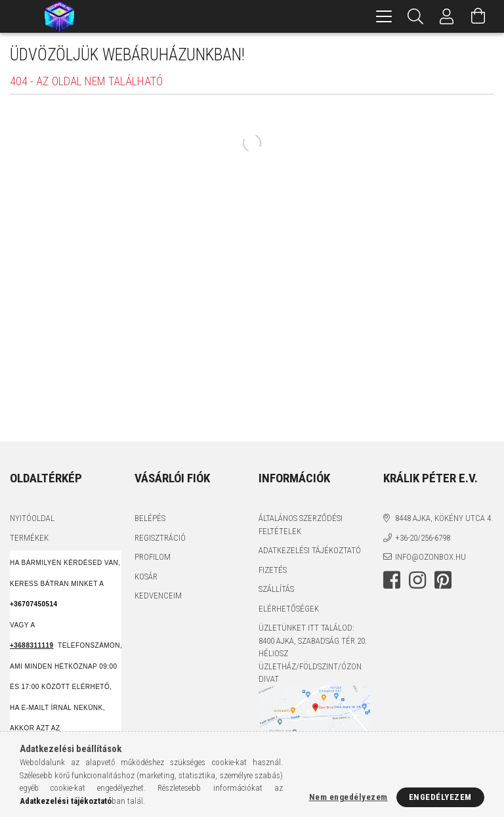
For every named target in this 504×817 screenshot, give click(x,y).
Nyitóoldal (32, 518)
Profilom (153, 557)
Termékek (29, 538)
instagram (417, 580)
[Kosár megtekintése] (478, 16)
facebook (392, 580)
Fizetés (273, 570)
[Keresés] (415, 16)
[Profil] (447, 16)
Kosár (146, 576)
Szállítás (276, 589)
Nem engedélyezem (348, 797)
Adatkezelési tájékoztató (310, 550)
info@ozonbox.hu (430, 557)
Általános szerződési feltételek (301, 525)
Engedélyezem (440, 797)
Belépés (150, 518)
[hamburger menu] (384, 16)
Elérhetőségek (289, 609)
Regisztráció (160, 538)
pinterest (443, 580)
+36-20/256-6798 (423, 538)
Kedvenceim (158, 596)
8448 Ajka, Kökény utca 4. (444, 518)
